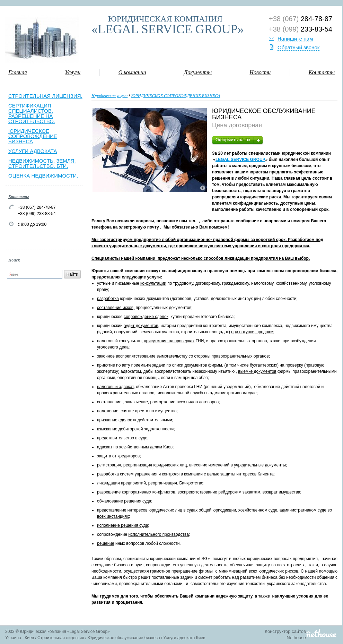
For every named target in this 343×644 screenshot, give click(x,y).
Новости (260, 72)
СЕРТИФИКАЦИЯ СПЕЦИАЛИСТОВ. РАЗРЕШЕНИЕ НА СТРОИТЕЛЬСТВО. (32, 113)
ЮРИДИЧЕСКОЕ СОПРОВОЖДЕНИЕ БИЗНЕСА (33, 136)
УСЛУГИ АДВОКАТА (33, 151)
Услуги (73, 72)
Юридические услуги (109, 96)
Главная (18, 72)
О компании (132, 72)
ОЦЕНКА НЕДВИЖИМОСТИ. (43, 176)
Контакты (322, 72)
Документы (198, 72)
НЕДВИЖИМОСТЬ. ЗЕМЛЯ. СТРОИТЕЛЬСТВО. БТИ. (42, 163)
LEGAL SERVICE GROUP (240, 160)
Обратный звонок (298, 47)
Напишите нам (295, 39)
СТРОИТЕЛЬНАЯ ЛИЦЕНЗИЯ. (45, 96)
